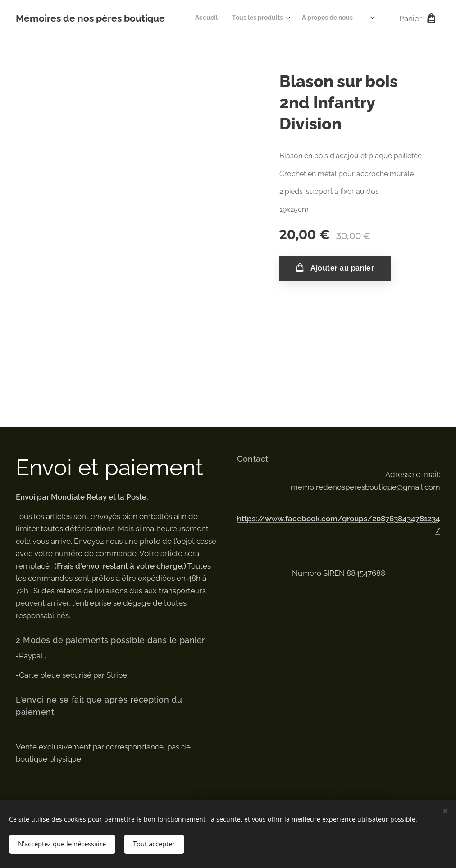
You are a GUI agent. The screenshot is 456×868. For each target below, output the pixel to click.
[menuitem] (312, 18)
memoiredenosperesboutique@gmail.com (365, 487)
